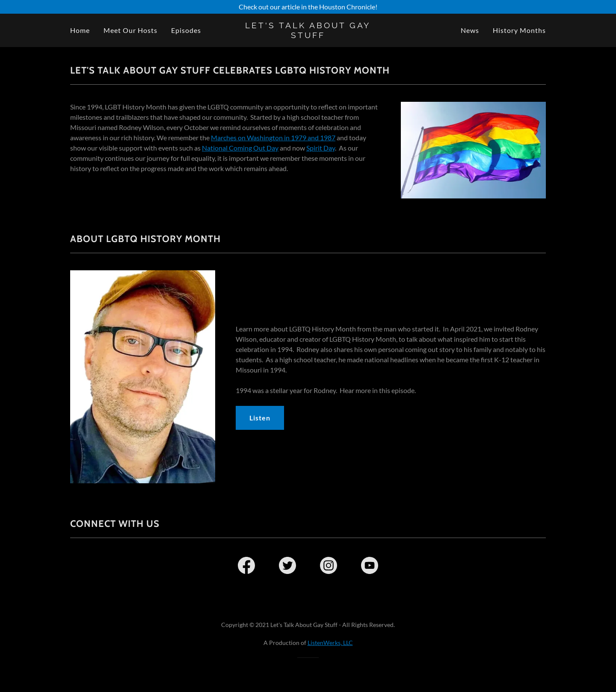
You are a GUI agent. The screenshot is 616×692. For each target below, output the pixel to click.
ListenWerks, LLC (330, 643)
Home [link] (80, 30)
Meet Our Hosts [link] (130, 30)
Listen (260, 418)
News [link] (470, 30)
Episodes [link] (186, 30)
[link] (308, 35)
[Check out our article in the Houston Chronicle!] (308, 7)
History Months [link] (519, 30)
